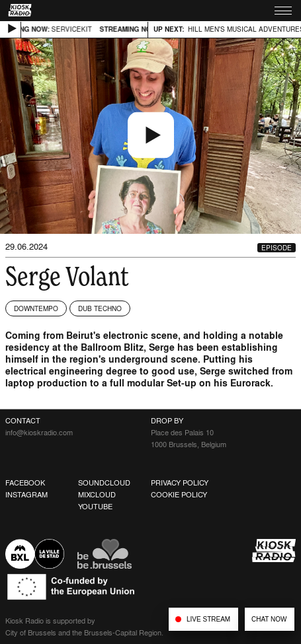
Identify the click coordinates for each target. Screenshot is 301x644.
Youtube (95, 507)
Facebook (25, 483)
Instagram (26, 495)
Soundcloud (104, 483)
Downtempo (36, 308)
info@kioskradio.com (39, 433)
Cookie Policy (179, 495)
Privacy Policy (180, 483)
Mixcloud (97, 495)
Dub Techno (100, 308)
